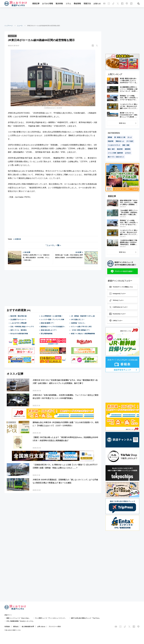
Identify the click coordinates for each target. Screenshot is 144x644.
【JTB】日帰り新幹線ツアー (81, 330)
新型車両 (128, 149)
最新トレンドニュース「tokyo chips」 (18, 618)
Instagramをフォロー (118, 294)
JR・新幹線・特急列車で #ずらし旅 (83, 316)
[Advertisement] (72, 16)
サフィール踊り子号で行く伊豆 (81, 326)
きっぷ (130, 137)
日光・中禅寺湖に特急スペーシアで (22, 326)
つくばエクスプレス (114, 145)
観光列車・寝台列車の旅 (18, 316)
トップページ (9, 26)
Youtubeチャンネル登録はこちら (121, 287)
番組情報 (77, 4)
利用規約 (7, 627)
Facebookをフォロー (118, 314)
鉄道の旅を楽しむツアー (49, 330)
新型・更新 (126, 145)
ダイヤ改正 (130, 141)
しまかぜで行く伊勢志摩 (18, 323)
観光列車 (120, 149)
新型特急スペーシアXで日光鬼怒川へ (53, 326)
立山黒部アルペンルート (18, 320)
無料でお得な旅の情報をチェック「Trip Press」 (86, 618)
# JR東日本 (17, 239)
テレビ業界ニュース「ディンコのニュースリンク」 (51, 618)
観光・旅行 (111, 149)
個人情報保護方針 (27, 627)
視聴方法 (87, 4)
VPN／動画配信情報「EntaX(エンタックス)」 (20, 621)
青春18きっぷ (120, 141)
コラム (68, 4)
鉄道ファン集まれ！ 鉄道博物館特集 (83, 334)
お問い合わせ (41, 627)
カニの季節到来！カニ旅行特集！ (52, 316)
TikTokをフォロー (117, 300)
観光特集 (59, 4)
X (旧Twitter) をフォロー (119, 307)
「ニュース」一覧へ (53, 245)
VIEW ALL (122, 123)
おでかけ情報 (48, 4)
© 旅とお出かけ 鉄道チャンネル (13, 630)
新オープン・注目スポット (116, 157)
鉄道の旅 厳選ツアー (48, 323)
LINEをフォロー (116, 321)
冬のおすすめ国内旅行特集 (19, 334)
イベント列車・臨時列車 (115, 153)
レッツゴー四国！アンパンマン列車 (52, 320)
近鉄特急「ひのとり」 (78, 323)
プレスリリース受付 (55, 627)
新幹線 (110, 137)
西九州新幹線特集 (47, 334)
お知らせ (97, 4)
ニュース (20, 26)
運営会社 (16, 627)
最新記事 (36, 4)
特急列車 (111, 141)
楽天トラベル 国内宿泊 (18, 330)
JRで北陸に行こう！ (78, 320)
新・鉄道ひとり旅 (120, 137)
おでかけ (128, 153)
